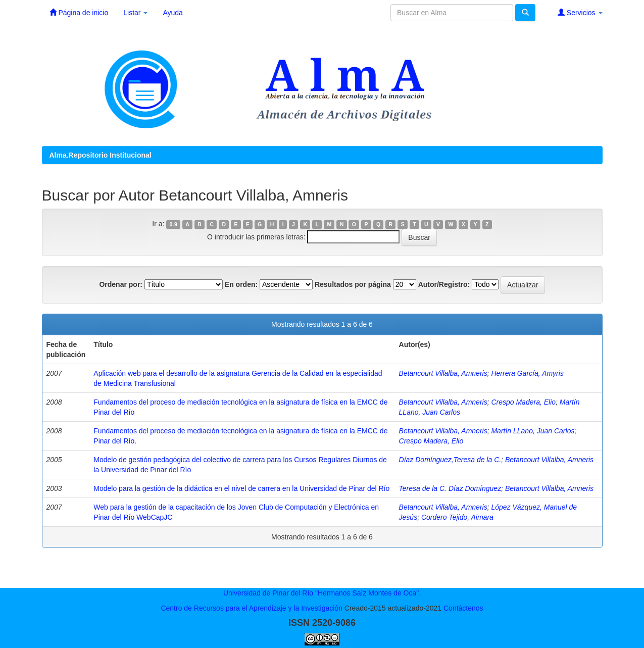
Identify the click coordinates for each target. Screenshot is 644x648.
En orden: (241, 284)
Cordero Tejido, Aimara (457, 517)
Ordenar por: (121, 284)
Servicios (580, 12)
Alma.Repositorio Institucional (101, 155)
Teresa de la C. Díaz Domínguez (450, 488)
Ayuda (172, 13)
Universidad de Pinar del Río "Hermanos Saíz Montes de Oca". (322, 593)
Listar (135, 13)
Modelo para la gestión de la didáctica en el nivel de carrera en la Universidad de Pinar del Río (241, 488)
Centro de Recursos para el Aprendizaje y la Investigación (252, 608)
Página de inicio (79, 12)
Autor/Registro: (444, 284)
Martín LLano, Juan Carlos (533, 431)
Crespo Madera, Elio (523, 402)
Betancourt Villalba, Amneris (443, 373)
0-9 (174, 224)
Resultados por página (353, 284)
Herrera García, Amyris (527, 373)
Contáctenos (463, 608)
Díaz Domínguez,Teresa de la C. (450, 460)
